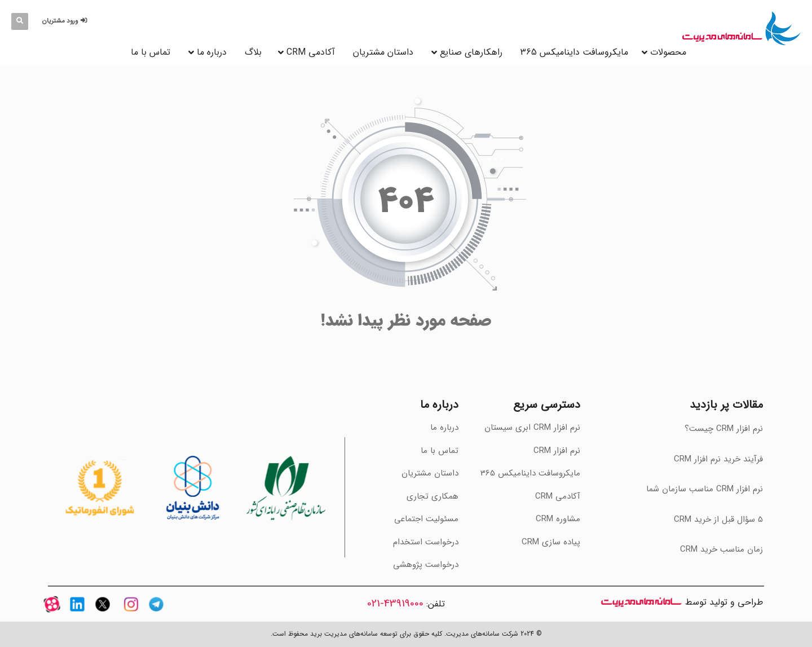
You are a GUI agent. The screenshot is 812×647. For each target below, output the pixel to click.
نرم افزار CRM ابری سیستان (532, 428)
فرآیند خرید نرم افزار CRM (718, 459)
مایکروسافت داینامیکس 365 (574, 52)
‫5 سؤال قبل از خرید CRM (718, 520)
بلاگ (253, 52)
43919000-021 (395, 604)
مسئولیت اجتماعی (426, 519)
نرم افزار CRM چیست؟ (724, 429)
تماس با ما (151, 52)
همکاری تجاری (433, 496)
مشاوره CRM (558, 519)
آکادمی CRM (558, 496)
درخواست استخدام (426, 542)
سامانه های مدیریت (641, 602)
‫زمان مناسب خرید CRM (721, 549)
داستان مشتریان (383, 52)
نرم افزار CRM (557, 451)
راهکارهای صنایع (471, 52)
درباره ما (212, 52)
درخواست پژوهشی (426, 565)
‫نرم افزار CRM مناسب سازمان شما (705, 489)
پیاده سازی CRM (551, 542)
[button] (66, 21)
